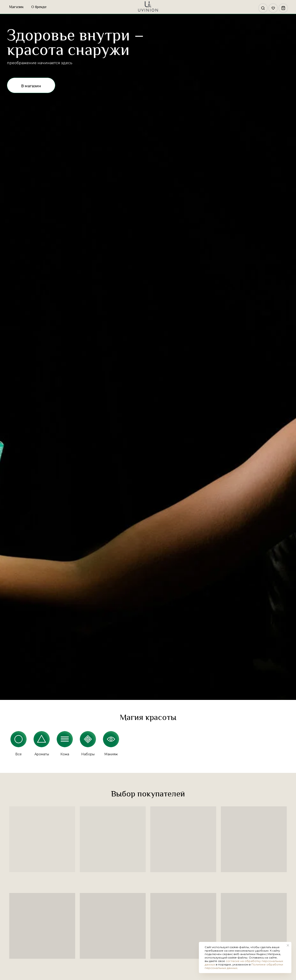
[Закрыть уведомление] (288, 945)
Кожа (65, 754)
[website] (262, 7)
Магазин (16, 7)
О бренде (39, 7)
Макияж (111, 754)
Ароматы (42, 754)
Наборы (88, 754)
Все (18, 754)
